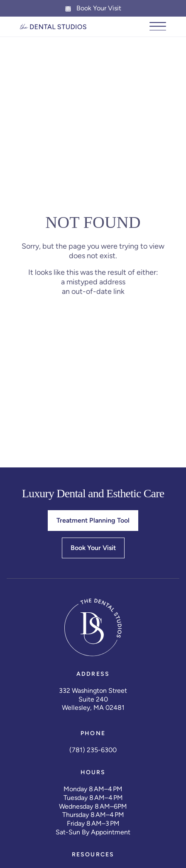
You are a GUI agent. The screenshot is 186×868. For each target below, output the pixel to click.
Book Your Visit (93, 8)
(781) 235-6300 (93, 750)
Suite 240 (93, 699)
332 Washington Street (93, 691)
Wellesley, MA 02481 (93, 708)
